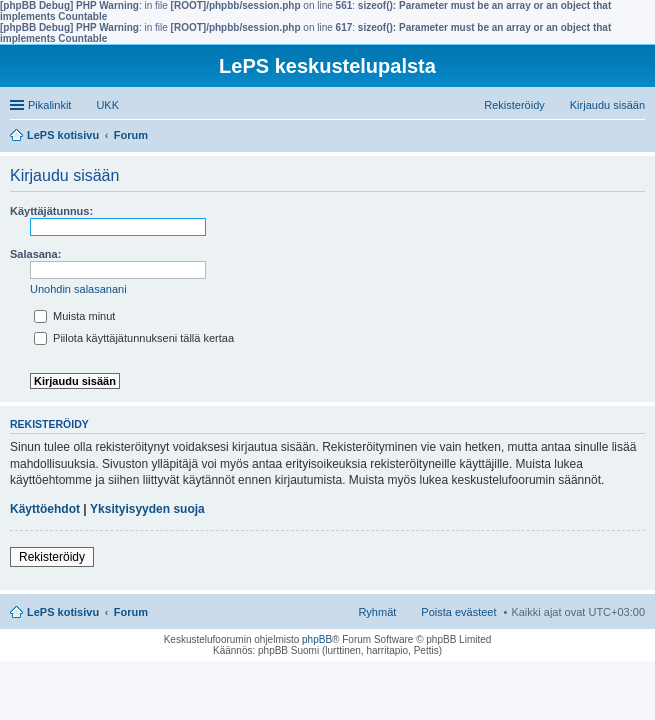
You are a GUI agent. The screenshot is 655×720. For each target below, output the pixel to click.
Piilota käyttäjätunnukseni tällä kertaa (134, 338)
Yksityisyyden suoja (147, 509)
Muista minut (74, 316)
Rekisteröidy (52, 557)
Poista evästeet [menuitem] (458, 612)
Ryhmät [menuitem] (377, 612)
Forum (131, 612)
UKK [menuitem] (107, 105)
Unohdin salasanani (78, 289)
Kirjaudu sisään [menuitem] (607, 105)
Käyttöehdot (45, 509)
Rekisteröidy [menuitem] (514, 105)
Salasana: (35, 254)
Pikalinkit (49, 105)
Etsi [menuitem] (639, 137)
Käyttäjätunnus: (51, 211)
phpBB (317, 639)
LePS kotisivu (63, 612)
